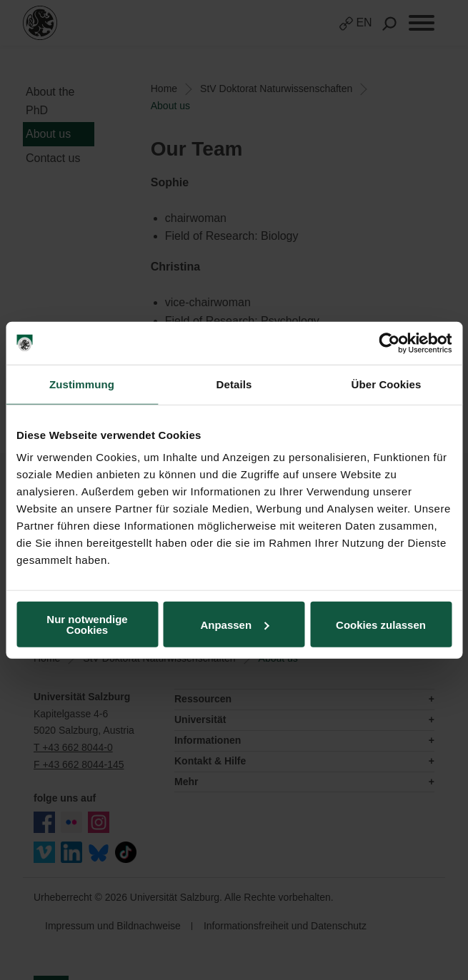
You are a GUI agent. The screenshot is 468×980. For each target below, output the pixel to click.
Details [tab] (234, 384)
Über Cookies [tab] (387, 384)
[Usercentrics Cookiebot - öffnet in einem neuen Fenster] (389, 343)
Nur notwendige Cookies (87, 625)
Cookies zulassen (381, 624)
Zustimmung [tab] (82, 384)
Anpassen (234, 624)
